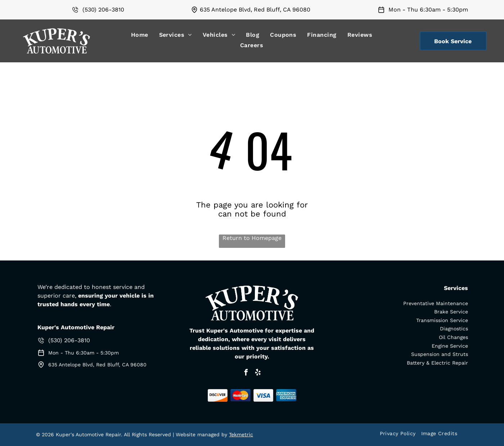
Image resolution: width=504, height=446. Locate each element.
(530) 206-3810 (103, 10)
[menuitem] (140, 35)
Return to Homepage (252, 238)
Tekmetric (241, 434)
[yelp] (258, 373)
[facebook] (246, 373)
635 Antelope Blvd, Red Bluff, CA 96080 (255, 10)
